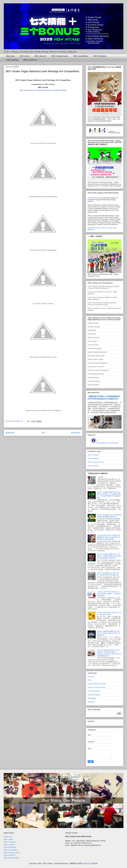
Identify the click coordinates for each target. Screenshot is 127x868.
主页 (43, 433)
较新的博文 (10, 433)
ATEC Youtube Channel (96, 462)
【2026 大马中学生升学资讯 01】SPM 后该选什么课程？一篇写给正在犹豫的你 (109, 594)
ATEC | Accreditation (81, 56)
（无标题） (101, 477)
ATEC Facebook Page (11, 858)
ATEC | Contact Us (30, 60)
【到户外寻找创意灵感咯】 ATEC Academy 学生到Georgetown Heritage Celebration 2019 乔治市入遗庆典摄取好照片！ (109, 653)
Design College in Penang (97, 684)
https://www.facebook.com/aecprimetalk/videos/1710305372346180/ (43, 90)
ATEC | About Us (40, 56)
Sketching (91, 702)
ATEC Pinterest (93, 466)
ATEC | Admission (100, 56)
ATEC (90, 680)
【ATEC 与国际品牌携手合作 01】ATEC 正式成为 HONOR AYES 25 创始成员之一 (109, 633)
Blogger (88, 863)
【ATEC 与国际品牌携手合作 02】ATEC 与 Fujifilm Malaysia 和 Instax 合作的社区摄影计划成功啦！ (109, 556)
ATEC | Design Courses (60, 56)
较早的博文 (76, 433)
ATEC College (93, 198)
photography (92, 698)
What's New (11, 56)
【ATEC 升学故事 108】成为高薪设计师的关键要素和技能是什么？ (109, 516)
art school (91, 677)
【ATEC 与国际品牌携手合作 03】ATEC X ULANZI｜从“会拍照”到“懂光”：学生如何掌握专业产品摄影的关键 (109, 495)
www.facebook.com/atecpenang (107, 443)
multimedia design (94, 695)
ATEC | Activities (12, 60)
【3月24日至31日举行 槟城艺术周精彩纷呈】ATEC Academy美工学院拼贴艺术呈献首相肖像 (108, 537)
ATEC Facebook (93, 455)
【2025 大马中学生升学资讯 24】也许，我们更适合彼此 (109, 613)
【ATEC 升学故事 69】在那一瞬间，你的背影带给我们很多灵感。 (108, 574)
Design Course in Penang (96, 687)
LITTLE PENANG (94, 691)
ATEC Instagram (93, 458)
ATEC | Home (25, 56)
